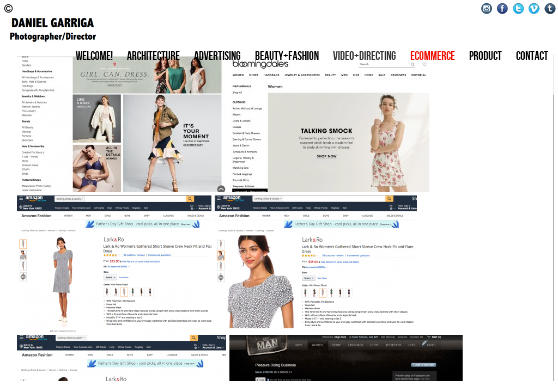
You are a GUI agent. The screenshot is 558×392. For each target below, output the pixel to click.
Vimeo (534, 8)
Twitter (518, 8)
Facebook (503, 8)
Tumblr (550, 8)
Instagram (487, 8)
